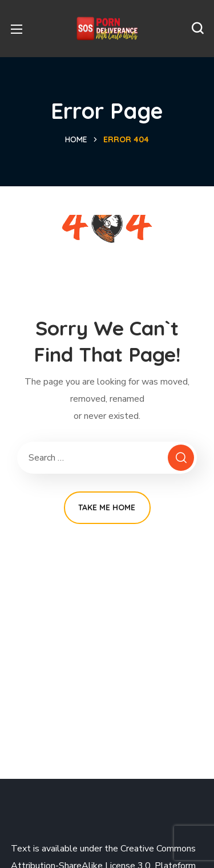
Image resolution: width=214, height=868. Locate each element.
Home (76, 139)
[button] (197, 29)
